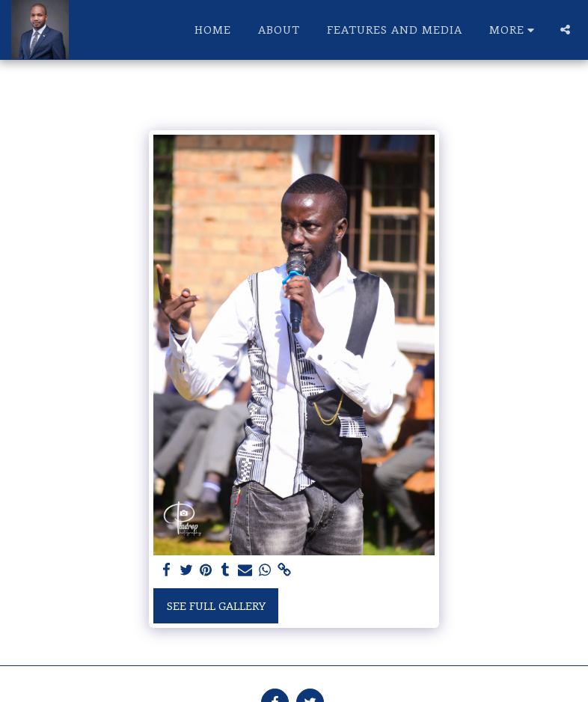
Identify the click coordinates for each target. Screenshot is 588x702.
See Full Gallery (216, 605)
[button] (565, 30)
